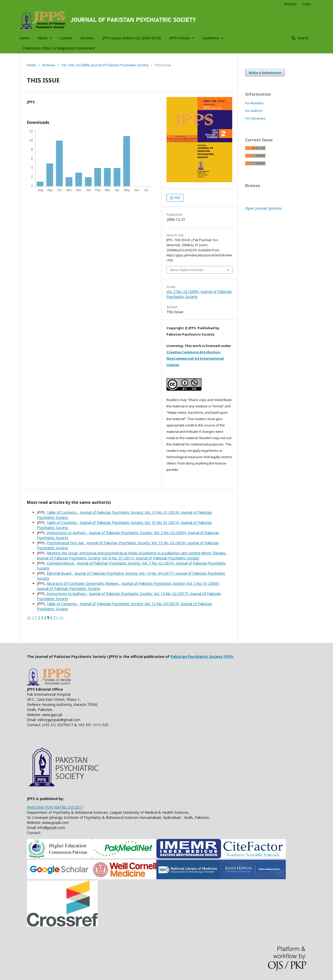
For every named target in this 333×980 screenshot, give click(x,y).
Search (303, 38)
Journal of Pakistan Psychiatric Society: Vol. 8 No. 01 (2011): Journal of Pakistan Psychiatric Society (118, 558)
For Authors (254, 111)
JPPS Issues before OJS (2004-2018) (132, 38)
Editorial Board (60, 573)
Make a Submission (265, 73)
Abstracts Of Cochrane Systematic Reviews (83, 583)
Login (307, 4)
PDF (177, 198)
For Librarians (255, 118)
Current (66, 38)
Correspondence (61, 563)
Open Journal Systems (263, 208)
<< (29, 617)
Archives (87, 38)
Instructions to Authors (67, 533)
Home (24, 38)
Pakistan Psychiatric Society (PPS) (202, 657)
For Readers (254, 103)
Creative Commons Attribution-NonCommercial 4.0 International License (195, 358)
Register (290, 4)
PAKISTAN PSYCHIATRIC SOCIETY (55, 807)
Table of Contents (62, 512)
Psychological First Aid (66, 543)
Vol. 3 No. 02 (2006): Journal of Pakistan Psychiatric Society (105, 65)
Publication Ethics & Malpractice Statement (59, 48)
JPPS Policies (180, 38)
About (43, 38)
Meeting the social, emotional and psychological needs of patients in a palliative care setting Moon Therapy (137, 553)
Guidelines (211, 38)
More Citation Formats (187, 270)
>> (61, 617)
